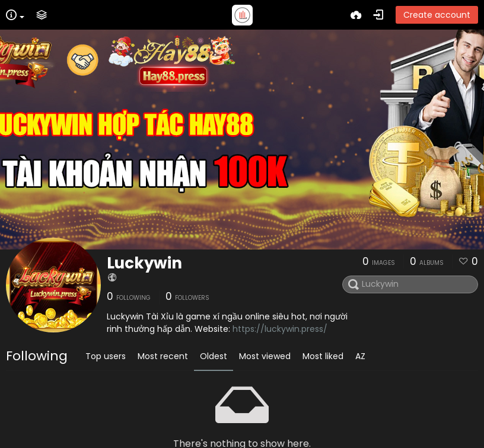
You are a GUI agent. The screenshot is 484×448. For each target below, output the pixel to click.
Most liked (323, 356)
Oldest (214, 356)
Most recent (163, 356)
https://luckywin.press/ (280, 329)
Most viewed (265, 356)
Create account (437, 15)
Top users (106, 356)
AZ (360, 356)
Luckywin (144, 263)
